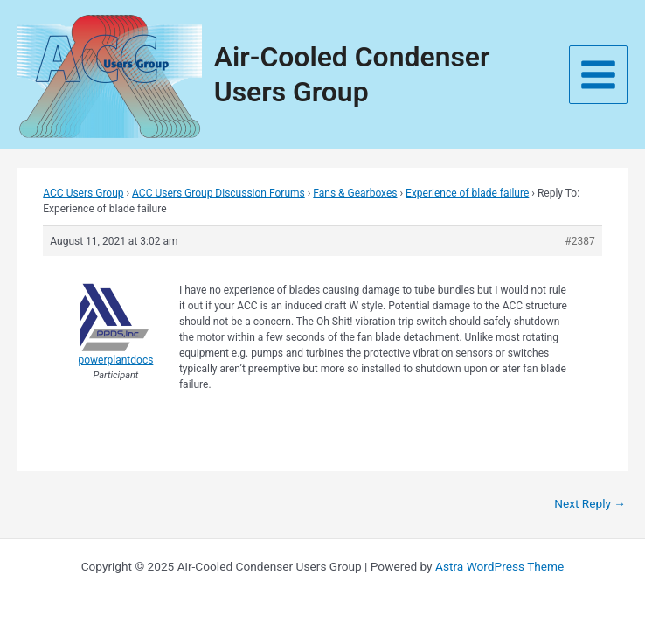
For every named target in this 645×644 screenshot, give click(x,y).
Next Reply (590, 503)
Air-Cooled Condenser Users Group (352, 74)
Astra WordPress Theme (499, 566)
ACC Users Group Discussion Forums (218, 193)
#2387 (579, 241)
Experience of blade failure (467, 193)
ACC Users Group (83, 193)
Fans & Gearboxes (355, 193)
